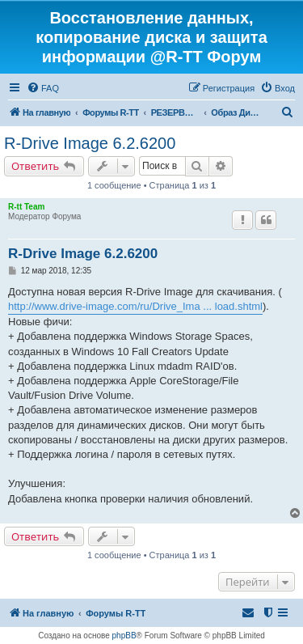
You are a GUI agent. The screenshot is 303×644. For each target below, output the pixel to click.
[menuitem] (43, 88)
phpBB (124, 636)
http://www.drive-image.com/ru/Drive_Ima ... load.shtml (135, 306)
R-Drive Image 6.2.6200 (90, 143)
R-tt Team (26, 207)
